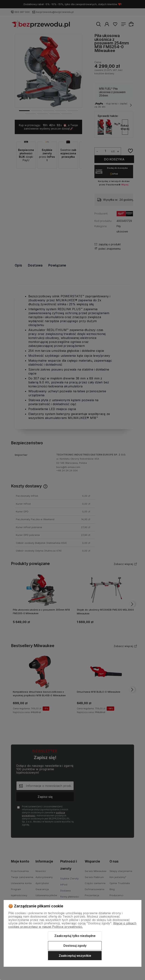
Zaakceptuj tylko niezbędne (75, 936)
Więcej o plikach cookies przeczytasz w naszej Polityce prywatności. (72, 925)
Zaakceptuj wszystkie (75, 956)
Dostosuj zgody (75, 946)
